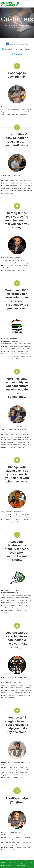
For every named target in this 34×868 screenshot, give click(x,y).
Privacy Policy (20, 865)
